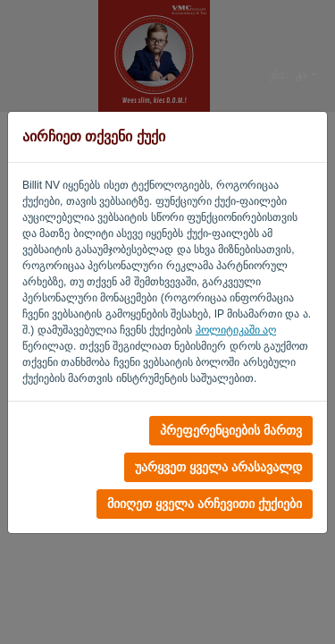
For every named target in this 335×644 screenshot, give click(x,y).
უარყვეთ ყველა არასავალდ (218, 467)
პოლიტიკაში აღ (236, 330)
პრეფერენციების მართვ (231, 430)
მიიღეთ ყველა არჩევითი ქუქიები (205, 504)
